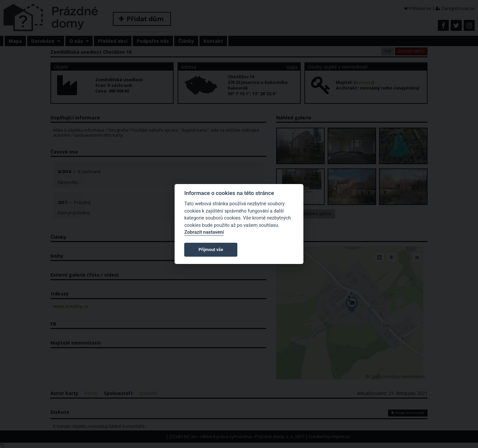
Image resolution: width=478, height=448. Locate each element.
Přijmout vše (211, 250)
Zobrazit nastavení (204, 232)
